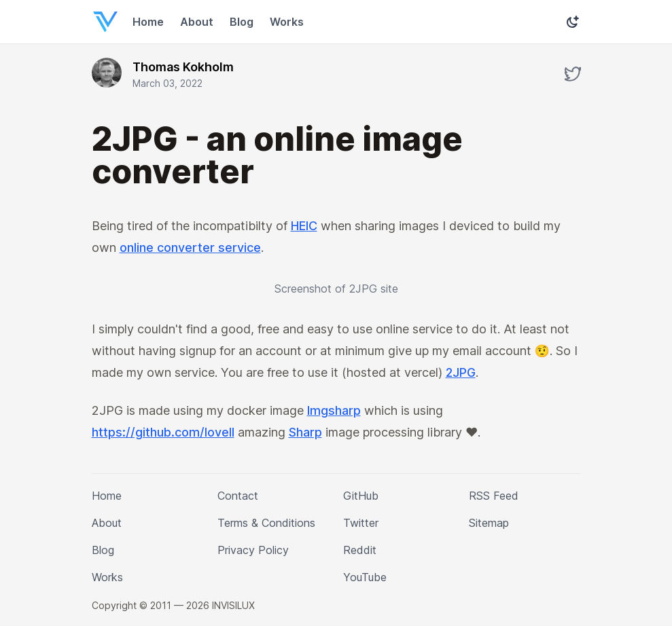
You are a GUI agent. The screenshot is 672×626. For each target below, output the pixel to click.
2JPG (483, 373)
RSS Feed (492, 496)
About (196, 22)
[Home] (103, 22)
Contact (237, 496)
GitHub (361, 496)
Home (148, 22)
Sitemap (490, 523)
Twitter (361, 523)
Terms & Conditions (267, 523)
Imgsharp (335, 411)
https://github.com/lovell (164, 432)
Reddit (360, 550)
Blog (241, 22)
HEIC (308, 226)
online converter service (189, 248)
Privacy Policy (252, 550)
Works (286, 22)
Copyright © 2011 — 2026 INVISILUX (173, 605)
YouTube (365, 577)
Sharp (309, 432)
